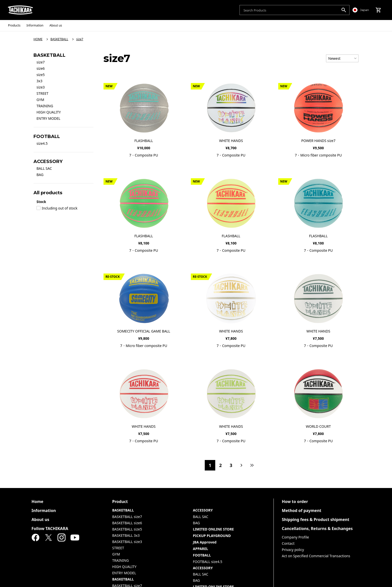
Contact (288, 543)
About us (40, 519)
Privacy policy (293, 550)
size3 (41, 87)
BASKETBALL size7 (127, 517)
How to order (295, 501)
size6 (41, 68)
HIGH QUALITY (49, 112)
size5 (41, 75)
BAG (40, 175)
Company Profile (295, 537)
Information (44, 510)
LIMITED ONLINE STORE (213, 529)
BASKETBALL (123, 510)
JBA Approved (205, 542)
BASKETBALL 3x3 (126, 535)
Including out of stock (57, 208)
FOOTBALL (202, 555)
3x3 (39, 81)
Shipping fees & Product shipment (315, 519)
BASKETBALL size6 (127, 523)
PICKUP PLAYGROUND (212, 536)
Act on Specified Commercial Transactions (316, 556)
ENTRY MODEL (48, 118)
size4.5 (42, 143)
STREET (42, 93)
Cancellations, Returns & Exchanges (317, 528)
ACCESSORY (203, 510)
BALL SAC (44, 168)
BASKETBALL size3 (127, 542)
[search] (344, 10)
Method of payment (301, 510)
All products (48, 193)
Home (37, 501)
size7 (41, 62)
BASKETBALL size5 (127, 529)
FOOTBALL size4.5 (208, 562)
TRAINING (45, 106)
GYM (40, 100)
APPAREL (201, 549)
